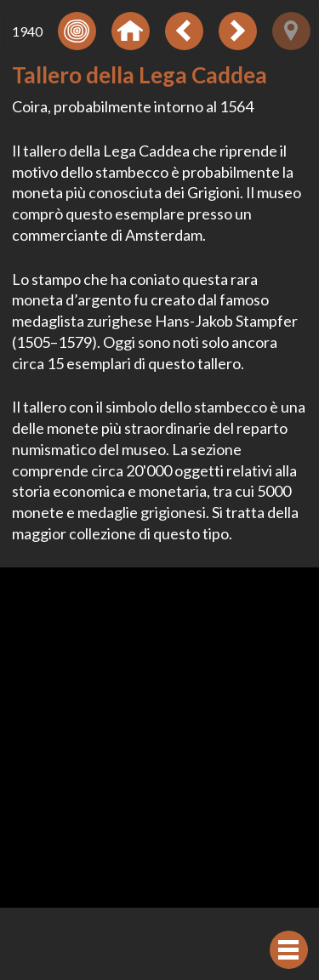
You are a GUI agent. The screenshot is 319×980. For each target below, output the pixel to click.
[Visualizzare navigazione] (289, 950)
